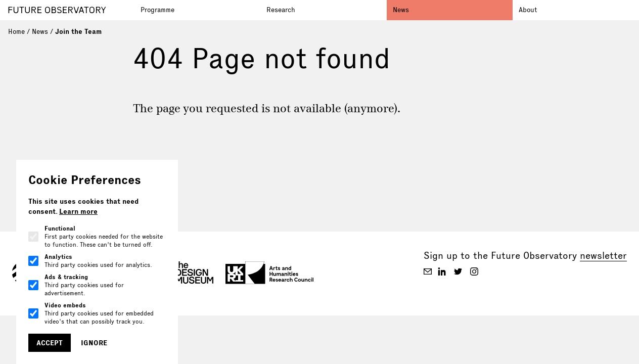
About (528, 10)
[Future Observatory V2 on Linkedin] (442, 271)
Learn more (78, 211)
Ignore (94, 343)
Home (16, 31)
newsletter (603, 256)
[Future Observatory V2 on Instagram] (474, 271)
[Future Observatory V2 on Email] (428, 271)
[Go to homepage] (71, 10)
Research (281, 10)
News (401, 10)
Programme (157, 10)
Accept (50, 343)
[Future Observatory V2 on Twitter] (458, 271)
